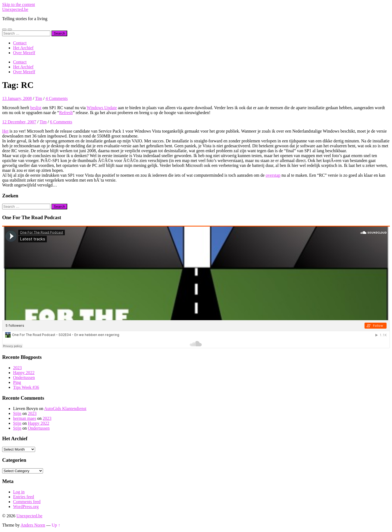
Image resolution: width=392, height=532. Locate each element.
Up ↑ (56, 525)
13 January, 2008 (17, 98)
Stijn (17, 413)
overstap (273, 175)
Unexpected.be (15, 9)
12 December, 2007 (19, 122)
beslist (36, 108)
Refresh (66, 113)
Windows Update (102, 108)
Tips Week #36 (26, 387)
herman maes (25, 418)
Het (5, 131)
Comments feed (27, 502)
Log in (19, 492)
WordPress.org (26, 507)
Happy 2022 (24, 373)
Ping (17, 382)
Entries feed (24, 497)
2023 (17, 368)
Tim (39, 98)
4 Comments (56, 98)
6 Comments (61, 122)
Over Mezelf (24, 53)
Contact (20, 43)
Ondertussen (24, 377)
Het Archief (23, 48)
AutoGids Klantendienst (65, 409)
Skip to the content (19, 4)
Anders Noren (33, 525)
